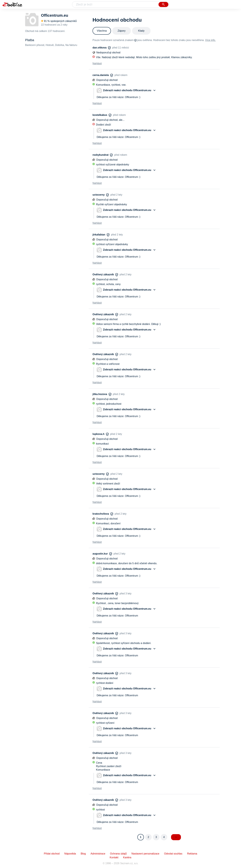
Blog (83, 854)
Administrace (98, 854)
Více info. (210, 40)
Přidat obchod (52, 854)
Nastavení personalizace (145, 854)
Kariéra (127, 857)
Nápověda (70, 854)
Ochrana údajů (118, 854)
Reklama (192, 854)
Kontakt (114, 857)
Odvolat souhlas (173, 854)
